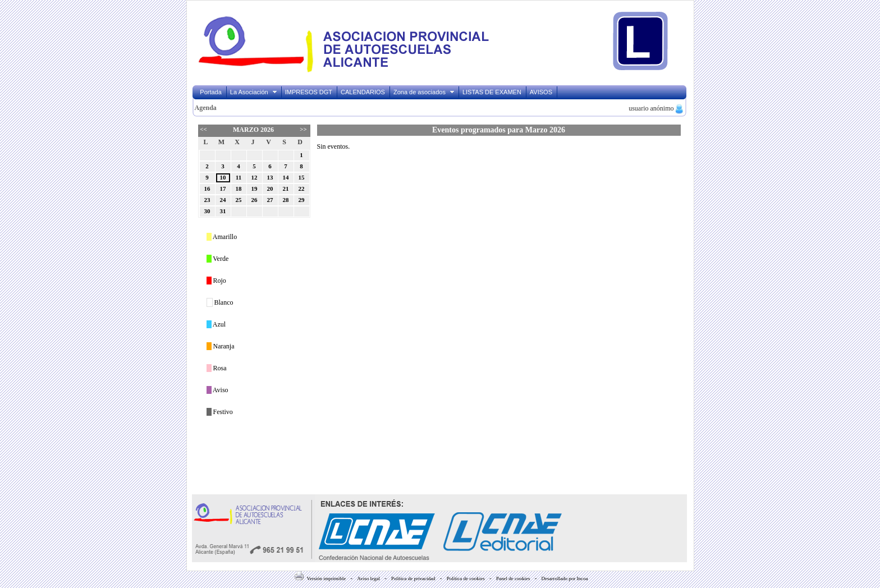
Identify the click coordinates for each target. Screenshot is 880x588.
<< (203, 129)
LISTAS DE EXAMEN (492, 92)
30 (207, 211)
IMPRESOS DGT (309, 92)
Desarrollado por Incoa (565, 578)
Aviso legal (368, 578)
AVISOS (541, 92)
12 (255, 177)
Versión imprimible (320, 578)
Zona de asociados (424, 92)
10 (223, 177)
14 (286, 177)
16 (207, 189)
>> (303, 129)
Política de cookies (466, 578)
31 (223, 211)
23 (207, 200)
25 (239, 200)
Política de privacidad (413, 578)
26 (255, 200)
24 (223, 200)
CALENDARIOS (363, 92)
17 (223, 189)
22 (302, 189)
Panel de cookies (513, 578)
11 (239, 177)
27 (270, 200)
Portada (211, 92)
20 (270, 189)
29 (302, 200)
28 (286, 200)
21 (286, 189)
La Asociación (254, 92)
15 (302, 177)
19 (255, 189)
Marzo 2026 (253, 130)
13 (270, 177)
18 (239, 189)
